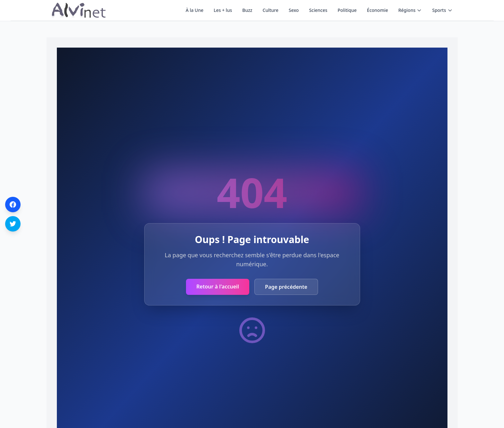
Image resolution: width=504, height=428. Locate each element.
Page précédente (286, 287)
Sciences (318, 10)
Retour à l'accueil (218, 287)
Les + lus (223, 10)
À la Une (195, 10)
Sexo (294, 10)
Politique (347, 10)
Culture (271, 10)
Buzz (247, 10)
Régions (410, 10)
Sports (442, 10)
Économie (377, 10)
